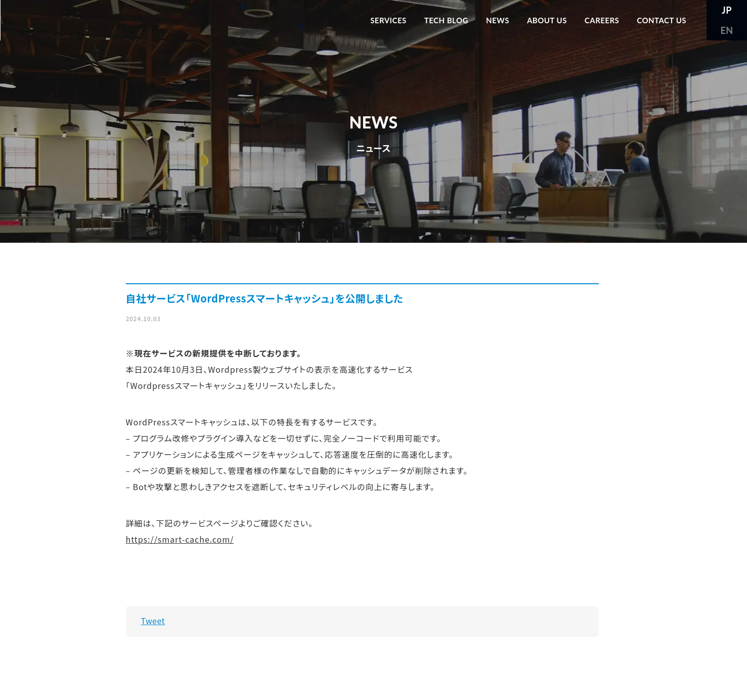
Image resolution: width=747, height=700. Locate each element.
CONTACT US (662, 20)
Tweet (153, 621)
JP (727, 10)
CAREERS (602, 20)
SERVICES (388, 20)
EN (727, 30)
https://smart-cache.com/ (180, 539)
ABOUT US (547, 20)
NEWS (498, 20)
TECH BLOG (446, 20)
